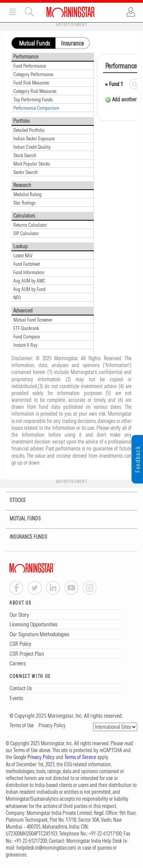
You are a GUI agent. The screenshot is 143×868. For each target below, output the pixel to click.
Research (22, 185)
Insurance (72, 43)
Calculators (24, 216)
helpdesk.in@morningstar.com (46, 848)
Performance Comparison (36, 108)
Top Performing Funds (33, 99)
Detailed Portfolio (29, 130)
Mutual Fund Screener (33, 320)
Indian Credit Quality (32, 147)
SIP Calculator (26, 233)
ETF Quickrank (26, 328)
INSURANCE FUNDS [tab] (24, 537)
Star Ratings (24, 203)
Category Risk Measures (35, 91)
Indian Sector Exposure (34, 138)
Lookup (21, 246)
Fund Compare (27, 336)
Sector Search (26, 172)
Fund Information (29, 272)
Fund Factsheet (27, 264)
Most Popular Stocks (32, 164)
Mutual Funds (35, 43)
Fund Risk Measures (31, 83)
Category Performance (33, 74)
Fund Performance (30, 66)
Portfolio (22, 121)
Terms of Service (80, 757)
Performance (26, 57)
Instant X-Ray (25, 345)
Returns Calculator (30, 225)
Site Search (29, 12)
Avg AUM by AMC (29, 281)
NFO (17, 297)
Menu (13, 12)
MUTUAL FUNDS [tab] (20, 519)
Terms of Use (22, 725)
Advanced (23, 310)
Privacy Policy (52, 725)
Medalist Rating (27, 194)
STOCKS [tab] (13, 500)
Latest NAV (23, 255)
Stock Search (25, 155)
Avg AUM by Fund (29, 289)
